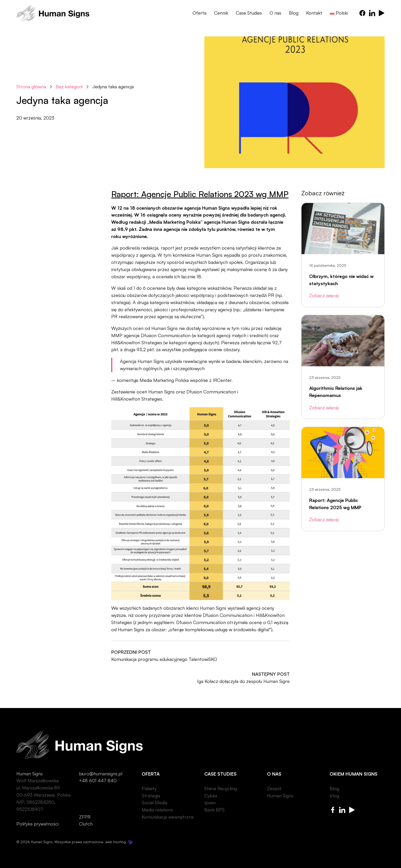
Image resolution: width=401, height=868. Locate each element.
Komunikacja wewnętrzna (168, 817)
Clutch (86, 824)
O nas (275, 13)
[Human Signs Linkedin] (372, 13)
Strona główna (31, 87)
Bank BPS (214, 810)
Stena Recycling (221, 788)
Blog (294, 13)
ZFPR (85, 817)
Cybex (211, 796)
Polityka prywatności (37, 824)
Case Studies (249, 13)
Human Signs (280, 796)
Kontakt (314, 13)
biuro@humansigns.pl (101, 774)
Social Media (154, 802)
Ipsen (210, 802)
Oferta (199, 13)
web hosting (119, 842)
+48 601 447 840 (98, 780)
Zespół (274, 788)
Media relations (157, 810)
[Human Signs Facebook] (362, 13)
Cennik (221, 13)
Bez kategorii (69, 87)
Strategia (151, 796)
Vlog (334, 796)
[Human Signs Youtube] (382, 13)
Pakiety (149, 788)
